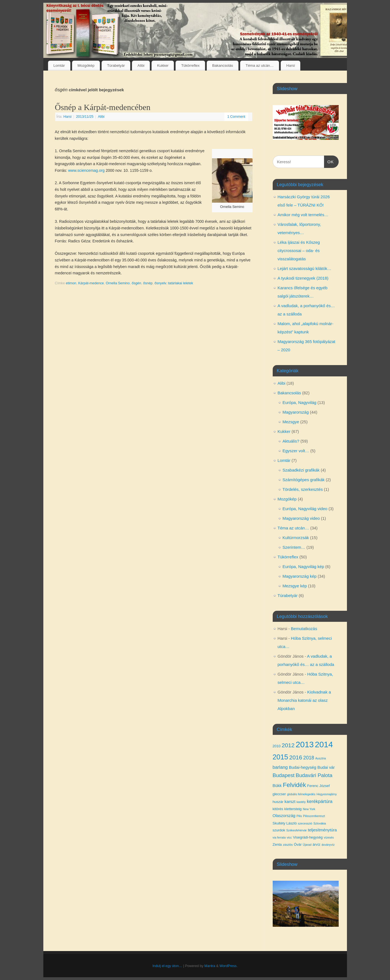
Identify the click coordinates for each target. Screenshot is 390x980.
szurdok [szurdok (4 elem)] (279, 830)
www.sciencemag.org (86, 170)
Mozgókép (86, 65)
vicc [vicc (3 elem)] (289, 837)
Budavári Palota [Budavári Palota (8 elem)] (314, 775)
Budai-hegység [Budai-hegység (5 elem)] (303, 767)
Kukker (163, 65)
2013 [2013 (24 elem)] (305, 744)
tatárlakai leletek (181, 283)
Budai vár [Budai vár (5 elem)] (326, 767)
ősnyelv (160, 283)
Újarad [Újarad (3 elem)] (307, 845)
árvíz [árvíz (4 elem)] (317, 844)
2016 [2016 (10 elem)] (296, 757)
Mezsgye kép (295, 586)
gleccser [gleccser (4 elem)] (279, 794)
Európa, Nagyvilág (300, 402)
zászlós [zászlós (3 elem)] (288, 845)
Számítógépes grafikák (304, 480)
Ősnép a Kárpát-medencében (103, 107)
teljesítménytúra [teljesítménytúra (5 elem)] (322, 830)
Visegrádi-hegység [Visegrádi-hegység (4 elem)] (308, 837)
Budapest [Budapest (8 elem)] (284, 775)
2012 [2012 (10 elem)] (288, 745)
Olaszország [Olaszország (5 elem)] (284, 816)
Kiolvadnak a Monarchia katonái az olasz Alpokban (304, 700)
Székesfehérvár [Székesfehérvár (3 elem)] (296, 830)
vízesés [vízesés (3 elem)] (329, 837)
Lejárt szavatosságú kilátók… (305, 268)
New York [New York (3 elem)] (309, 809)
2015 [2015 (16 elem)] (280, 757)
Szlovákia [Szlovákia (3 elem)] (320, 823)
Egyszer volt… (296, 451)
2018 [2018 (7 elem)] (309, 758)
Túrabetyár (116, 65)
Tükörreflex (190, 65)
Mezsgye (291, 422)
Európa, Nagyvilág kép (303, 567)
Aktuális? (291, 441)
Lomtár (59, 65)
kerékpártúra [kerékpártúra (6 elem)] (320, 801)
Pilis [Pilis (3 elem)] (299, 816)
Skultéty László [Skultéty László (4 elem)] (285, 823)
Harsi (290, 65)
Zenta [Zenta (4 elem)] (277, 844)
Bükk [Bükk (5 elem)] (277, 786)
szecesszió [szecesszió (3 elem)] (305, 823)
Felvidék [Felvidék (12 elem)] (295, 785)
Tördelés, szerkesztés (303, 489)
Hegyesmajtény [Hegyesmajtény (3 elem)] (327, 794)
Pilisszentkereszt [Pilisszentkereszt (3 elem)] (314, 816)
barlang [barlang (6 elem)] (280, 767)
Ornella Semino (118, 283)
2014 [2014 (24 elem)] (324, 744)
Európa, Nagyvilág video (305, 509)
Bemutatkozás (304, 629)
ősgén (136, 283)
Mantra (210, 966)
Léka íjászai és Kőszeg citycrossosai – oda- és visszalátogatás (299, 251)
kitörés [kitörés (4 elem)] (278, 809)
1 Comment (236, 117)
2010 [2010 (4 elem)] (277, 746)
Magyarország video (301, 518)
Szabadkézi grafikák (301, 470)
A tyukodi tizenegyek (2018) (303, 278)
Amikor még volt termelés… (303, 215)
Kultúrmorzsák (296, 538)
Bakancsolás (223, 65)
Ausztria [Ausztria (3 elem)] (321, 758)
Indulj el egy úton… (167, 966)
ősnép (148, 283)
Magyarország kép (300, 576)
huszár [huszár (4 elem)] (278, 802)
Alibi (141, 65)
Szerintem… (294, 547)
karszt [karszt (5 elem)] (290, 802)
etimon (71, 283)
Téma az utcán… (260, 65)
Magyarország (296, 412)
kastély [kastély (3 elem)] (301, 802)
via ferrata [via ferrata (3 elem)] (279, 837)
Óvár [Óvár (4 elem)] (298, 844)
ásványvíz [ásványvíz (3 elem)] (328, 845)
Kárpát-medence (91, 283)
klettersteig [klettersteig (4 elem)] (293, 809)
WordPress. (229, 966)
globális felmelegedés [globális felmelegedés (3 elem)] (301, 794)
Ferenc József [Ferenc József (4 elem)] (319, 786)
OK (329, 161)
